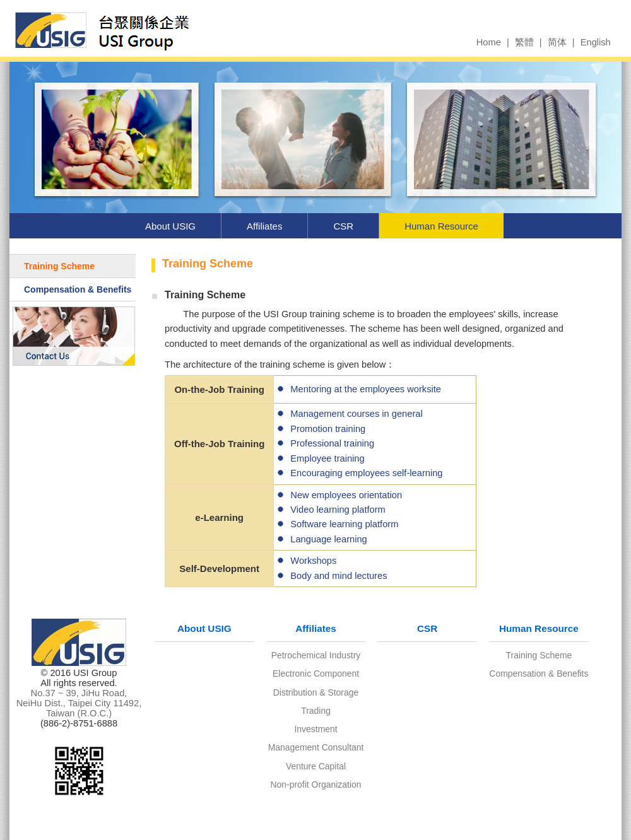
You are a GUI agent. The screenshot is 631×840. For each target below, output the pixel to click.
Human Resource (441, 226)
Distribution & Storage (316, 692)
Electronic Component (316, 674)
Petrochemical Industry (316, 655)
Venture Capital (316, 766)
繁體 (524, 42)
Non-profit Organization (316, 785)
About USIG (170, 226)
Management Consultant (316, 747)
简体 (557, 42)
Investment (315, 729)
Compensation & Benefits (78, 289)
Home (489, 42)
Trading (316, 711)
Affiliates (264, 226)
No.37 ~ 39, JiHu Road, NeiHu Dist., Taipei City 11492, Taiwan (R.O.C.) (79, 703)
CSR (343, 226)
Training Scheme (59, 266)
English (596, 42)
